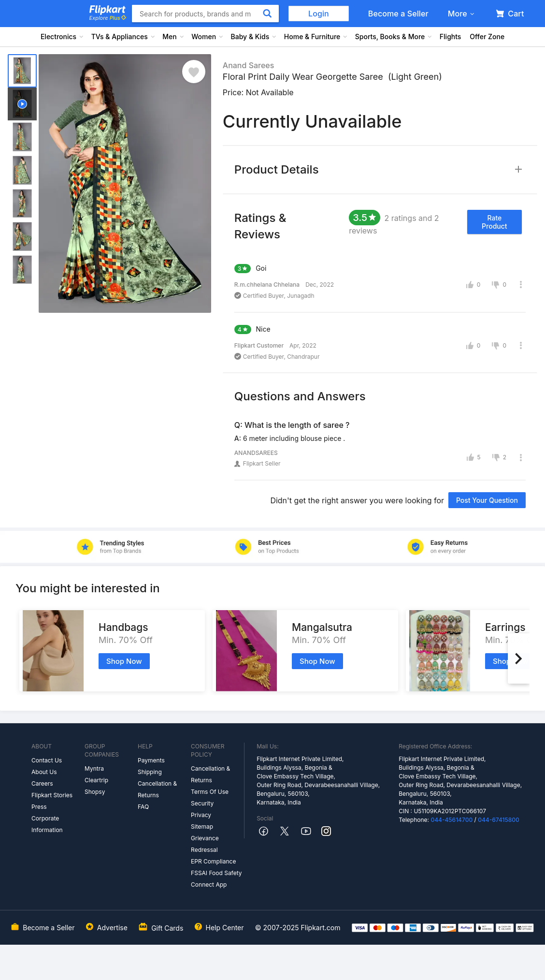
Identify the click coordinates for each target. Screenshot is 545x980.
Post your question (487, 500)
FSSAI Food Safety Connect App (216, 879)
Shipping (150, 772)
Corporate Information (47, 824)
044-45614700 (452, 820)
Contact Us (47, 760)
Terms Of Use (210, 792)
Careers (42, 783)
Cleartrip (96, 780)
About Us (44, 772)
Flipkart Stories (52, 795)
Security (202, 803)
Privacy (201, 815)
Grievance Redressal (205, 844)
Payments (151, 760)
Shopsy (95, 792)
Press (39, 807)
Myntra (94, 768)
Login (319, 14)
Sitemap (202, 826)
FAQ (143, 807)
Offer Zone (487, 37)
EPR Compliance (213, 861)
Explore (108, 18)
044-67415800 (499, 820)
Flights (451, 37)
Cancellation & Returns (157, 789)
